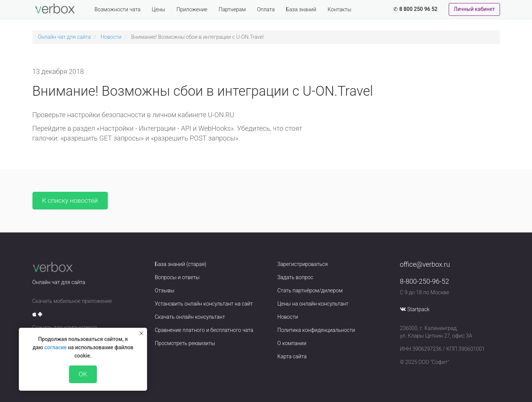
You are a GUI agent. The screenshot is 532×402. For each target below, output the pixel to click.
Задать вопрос (295, 277)
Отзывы (165, 290)
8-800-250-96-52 (425, 281)
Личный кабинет (474, 9)
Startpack (418, 309)
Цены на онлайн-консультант (313, 304)
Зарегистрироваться (303, 264)
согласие (56, 347)
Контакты (340, 9)
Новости (111, 37)
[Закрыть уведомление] (141, 333)
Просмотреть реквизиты (185, 343)
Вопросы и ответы (177, 277)
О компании (292, 343)
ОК (83, 374)
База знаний (301, 9)
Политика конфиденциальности (316, 330)
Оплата (266, 9)
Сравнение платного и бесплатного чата (204, 330)
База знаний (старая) (181, 264)
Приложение (192, 9)
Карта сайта (292, 356)
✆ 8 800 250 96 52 (415, 9)
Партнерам (232, 9)
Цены (158, 9)
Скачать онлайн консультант (190, 317)
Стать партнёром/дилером (310, 290)
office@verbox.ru (425, 264)
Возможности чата (118, 9)
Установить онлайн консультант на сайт (204, 304)
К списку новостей (70, 200)
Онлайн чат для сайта (64, 37)
